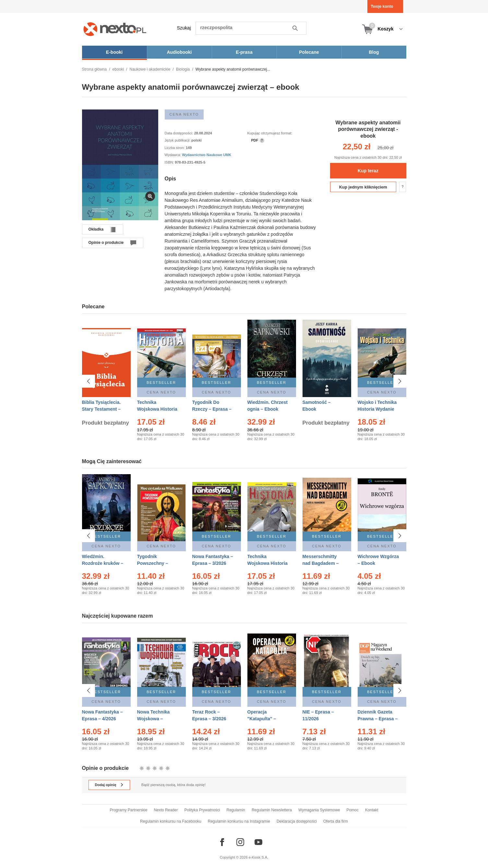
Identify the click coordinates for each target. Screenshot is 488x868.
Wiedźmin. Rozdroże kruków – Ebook (103, 563)
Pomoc (353, 810)
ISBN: (170, 162)
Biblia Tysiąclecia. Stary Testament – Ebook (101, 409)
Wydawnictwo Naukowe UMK (207, 155)
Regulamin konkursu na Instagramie (239, 821)
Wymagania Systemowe (319, 810)
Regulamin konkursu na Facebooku (171, 821)
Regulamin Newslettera (272, 810)
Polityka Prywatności (202, 810)
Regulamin (236, 810)
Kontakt (372, 810)
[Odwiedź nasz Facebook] (222, 842)
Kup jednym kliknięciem (363, 187)
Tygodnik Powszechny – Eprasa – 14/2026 (155, 563)
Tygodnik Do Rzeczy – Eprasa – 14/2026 (212, 409)
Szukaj (184, 28)
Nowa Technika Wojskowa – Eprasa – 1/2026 (154, 718)
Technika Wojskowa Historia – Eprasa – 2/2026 (157, 409)
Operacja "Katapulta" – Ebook (262, 718)
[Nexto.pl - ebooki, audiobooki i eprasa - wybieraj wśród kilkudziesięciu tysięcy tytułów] (115, 29)
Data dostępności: (179, 133)
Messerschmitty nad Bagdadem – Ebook (321, 563)
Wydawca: (173, 155)
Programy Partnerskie (128, 810)
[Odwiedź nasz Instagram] (240, 842)
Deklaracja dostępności (297, 821)
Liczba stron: (175, 148)
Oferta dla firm (336, 821)
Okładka (96, 229)
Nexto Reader (166, 810)
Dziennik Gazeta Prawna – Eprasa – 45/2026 (378, 718)
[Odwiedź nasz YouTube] (258, 842)
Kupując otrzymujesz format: (270, 133)
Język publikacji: (178, 140)
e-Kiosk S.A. (259, 857)
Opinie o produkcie (106, 243)
